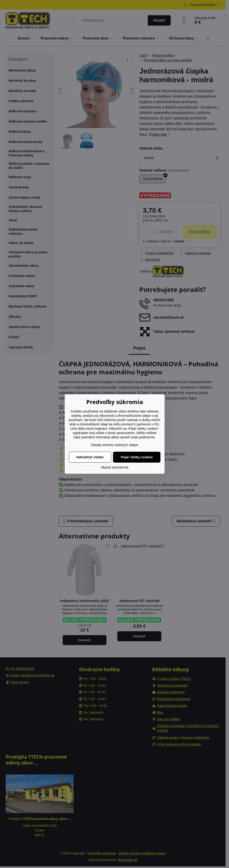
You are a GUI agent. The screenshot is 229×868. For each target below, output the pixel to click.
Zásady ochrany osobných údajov (114, 445)
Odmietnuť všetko (90, 457)
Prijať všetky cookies (137, 457)
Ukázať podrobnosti (115, 467)
